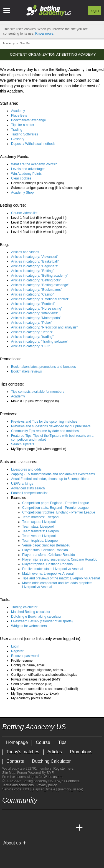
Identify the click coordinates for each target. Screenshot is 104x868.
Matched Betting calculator (31, 612)
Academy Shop (22, 192)
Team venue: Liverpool (39, 536)
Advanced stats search (28, 488)
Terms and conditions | (19, 785)
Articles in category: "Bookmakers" (36, 290)
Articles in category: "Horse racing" (37, 309)
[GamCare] (49, 852)
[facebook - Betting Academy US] (28, 816)
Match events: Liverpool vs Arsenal (48, 574)
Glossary (18, 139)
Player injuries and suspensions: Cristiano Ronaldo (60, 559)
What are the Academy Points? (34, 164)
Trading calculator (24, 607)
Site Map (9, 773)
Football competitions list (29, 493)
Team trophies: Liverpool (40, 541)
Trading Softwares (25, 134)
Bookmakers (28, 120)
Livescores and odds (26, 469)
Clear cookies (21, 178)
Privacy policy (46, 785)
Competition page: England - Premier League (56, 503)
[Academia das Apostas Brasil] (28, 828)
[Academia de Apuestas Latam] (59, 828)
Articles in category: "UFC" (31, 346)
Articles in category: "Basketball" (35, 261)
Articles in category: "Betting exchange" (40, 285)
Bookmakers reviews (26, 371)
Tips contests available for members (38, 392)
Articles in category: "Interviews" (35, 313)
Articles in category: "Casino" (32, 294)
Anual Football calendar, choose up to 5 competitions (50, 479)
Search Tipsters (23, 444)
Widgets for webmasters (29, 626)
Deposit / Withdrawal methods (33, 144)
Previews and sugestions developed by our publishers (51, 426)
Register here (64, 769)
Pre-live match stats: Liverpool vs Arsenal (53, 569)
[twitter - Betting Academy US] (7, 816)
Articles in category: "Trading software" (40, 341)
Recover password (25, 656)
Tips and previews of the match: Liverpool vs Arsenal (61, 578)
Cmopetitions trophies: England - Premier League (59, 512)
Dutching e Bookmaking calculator (36, 617)
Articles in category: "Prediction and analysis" (44, 327)
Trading (17, 130)
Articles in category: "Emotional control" (40, 299)
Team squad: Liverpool (39, 522)
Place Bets (19, 115)
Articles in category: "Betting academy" (40, 276)
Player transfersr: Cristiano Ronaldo (49, 555)
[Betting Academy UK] (69, 828)
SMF (50, 773)
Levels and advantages (28, 169)
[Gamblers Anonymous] (64, 852)
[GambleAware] (16, 852)
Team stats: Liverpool (38, 527)
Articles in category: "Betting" (32, 271)
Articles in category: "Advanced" (35, 257)
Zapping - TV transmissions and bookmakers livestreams (53, 474)
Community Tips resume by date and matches (45, 431)
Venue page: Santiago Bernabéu (46, 545)
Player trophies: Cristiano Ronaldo (47, 564)
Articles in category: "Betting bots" (36, 280)
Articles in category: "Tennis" (32, 332)
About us (12, 843)
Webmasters (53, 777)
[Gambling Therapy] (57, 852)
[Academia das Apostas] (17, 828)
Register (17, 651)
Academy (18, 111)
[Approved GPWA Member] (38, 852)
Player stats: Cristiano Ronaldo (45, 550)
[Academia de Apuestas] (48, 828)
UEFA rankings (22, 484)
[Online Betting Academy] (38, 828)
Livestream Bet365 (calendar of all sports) (42, 621)
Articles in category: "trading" (32, 337)
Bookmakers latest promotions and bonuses (43, 367)
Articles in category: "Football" (33, 304)
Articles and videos (25, 252)
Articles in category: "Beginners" (35, 266)
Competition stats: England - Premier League (55, 508)
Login (95, 11)
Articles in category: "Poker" (32, 323)
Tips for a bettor (23, 125)
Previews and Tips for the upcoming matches (44, 422)
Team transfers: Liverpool (41, 531)
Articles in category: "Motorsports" (36, 318)
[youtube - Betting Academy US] (17, 816)
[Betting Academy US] (7, 828)
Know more (44, 34)
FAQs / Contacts (67, 781)
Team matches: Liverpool (41, 517)
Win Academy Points (26, 174)
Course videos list (24, 213)
